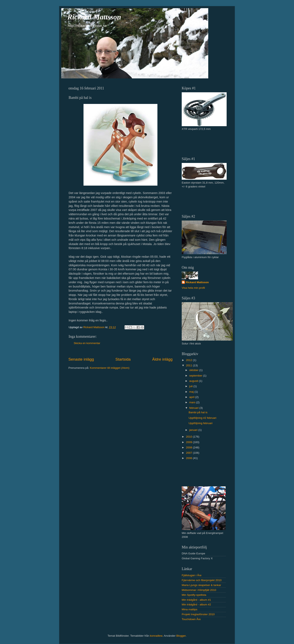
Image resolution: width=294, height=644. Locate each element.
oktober (194, 370)
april (192, 397)
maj (192, 392)
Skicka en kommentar (87, 343)
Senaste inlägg (81, 359)
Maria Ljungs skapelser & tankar (201, 585)
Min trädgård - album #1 (196, 600)
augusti (194, 381)
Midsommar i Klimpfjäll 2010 (199, 590)
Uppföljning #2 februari (203, 418)
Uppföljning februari (201, 423)
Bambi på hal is (198, 412)
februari (194, 408)
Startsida (123, 359)
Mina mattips (190, 609)
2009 (189, 442)
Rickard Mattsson (94, 17)
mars (193, 402)
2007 (189, 453)
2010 (189, 437)
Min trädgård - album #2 (196, 604)
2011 (189, 365)
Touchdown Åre (191, 619)
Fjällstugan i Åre (192, 575)
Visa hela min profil (193, 288)
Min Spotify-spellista (194, 595)
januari (194, 430)
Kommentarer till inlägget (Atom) (110, 368)
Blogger (181, 636)
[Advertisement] (206, 143)
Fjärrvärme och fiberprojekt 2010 (202, 580)
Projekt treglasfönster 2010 (198, 614)
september (196, 376)
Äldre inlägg (162, 359)
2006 (189, 458)
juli (191, 386)
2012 (189, 360)
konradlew (156, 636)
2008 (189, 447)
